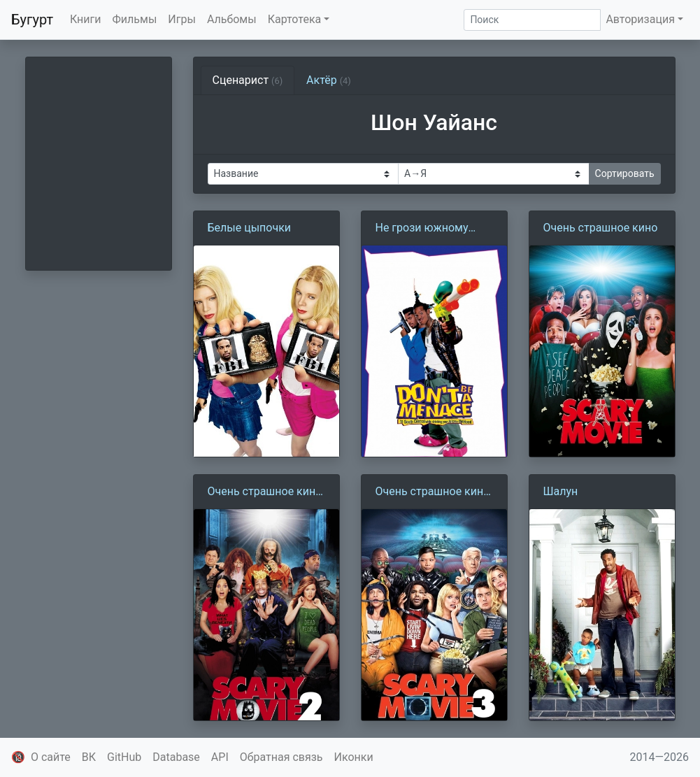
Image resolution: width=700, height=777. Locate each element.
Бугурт (32, 20)
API (220, 757)
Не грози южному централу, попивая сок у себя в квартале (432, 229)
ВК (89, 757)
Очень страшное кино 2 (265, 492)
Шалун (561, 491)
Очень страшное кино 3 (433, 492)
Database (176, 757)
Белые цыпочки (250, 228)
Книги (86, 19)
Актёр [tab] (329, 80)
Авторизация (640, 19)
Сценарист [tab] (248, 80)
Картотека (295, 19)
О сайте (51, 757)
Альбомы (232, 19)
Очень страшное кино (601, 228)
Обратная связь (281, 757)
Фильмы (135, 19)
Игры (182, 19)
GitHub (124, 757)
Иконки (354, 757)
